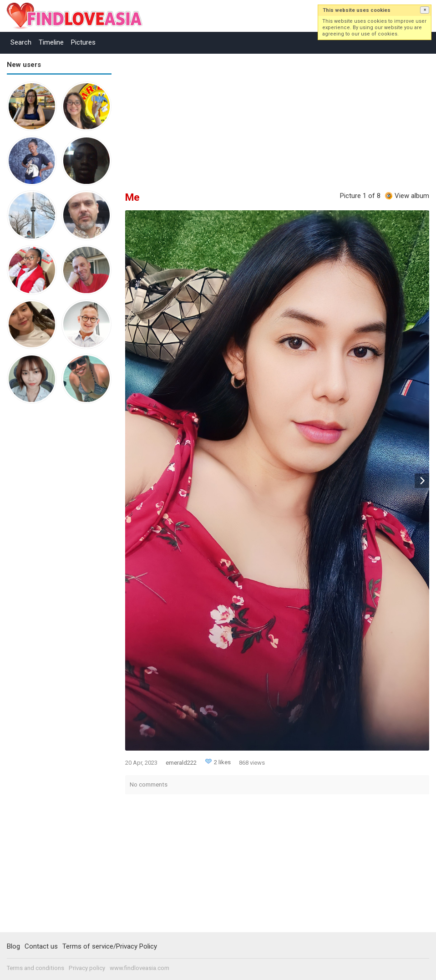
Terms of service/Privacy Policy (110, 946)
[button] (425, 10)
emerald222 (181, 763)
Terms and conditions (35, 968)
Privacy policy (87, 968)
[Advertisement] (43, 552)
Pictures (83, 42)
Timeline (51, 42)
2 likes (222, 762)
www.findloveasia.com (139, 968)
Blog (13, 946)
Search (21, 42)
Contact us (41, 946)
